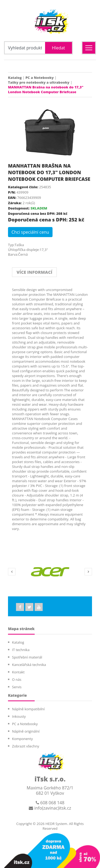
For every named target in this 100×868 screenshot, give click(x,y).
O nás (17, 679)
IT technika (21, 650)
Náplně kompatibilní (28, 709)
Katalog (15, 78)
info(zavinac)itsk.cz (50, 808)
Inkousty (19, 716)
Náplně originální (26, 731)
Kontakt (18, 672)
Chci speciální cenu (30, 232)
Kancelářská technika (29, 665)
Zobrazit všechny (26, 746)
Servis (17, 687)
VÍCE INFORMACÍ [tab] (34, 272)
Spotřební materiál (27, 657)
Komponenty (22, 739)
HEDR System (56, 824)
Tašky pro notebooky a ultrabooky (39, 82)
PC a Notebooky (39, 78)
